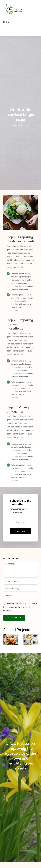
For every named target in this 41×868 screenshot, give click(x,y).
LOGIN (6, 22)
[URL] (20, 596)
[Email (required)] (20, 589)
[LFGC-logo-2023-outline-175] (13, 3)
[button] (5, 640)
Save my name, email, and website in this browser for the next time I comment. (20, 607)
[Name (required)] (20, 582)
